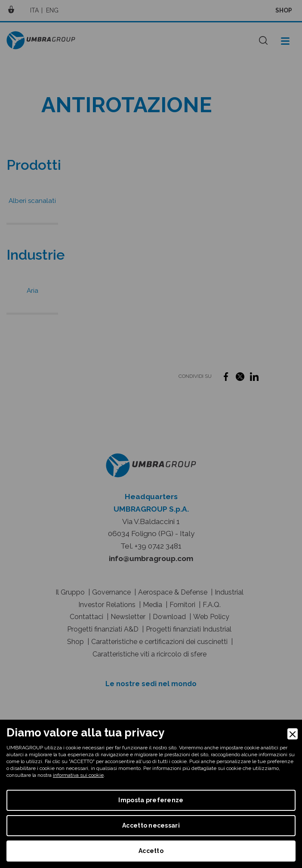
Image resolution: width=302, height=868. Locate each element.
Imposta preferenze (151, 800)
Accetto (151, 851)
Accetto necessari (151, 825)
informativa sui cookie (78, 775)
